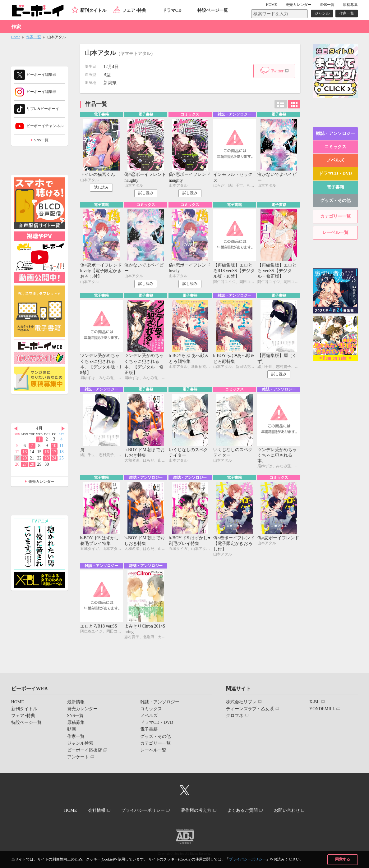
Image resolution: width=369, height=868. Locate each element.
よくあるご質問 (242, 810)
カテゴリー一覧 (335, 216)
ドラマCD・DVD (336, 174)
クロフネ (235, 716)
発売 (298, 5)
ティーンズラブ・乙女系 (250, 709)
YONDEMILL (322, 709)
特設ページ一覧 (213, 10)
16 (47, 452)
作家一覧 (347, 13)
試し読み (101, 187)
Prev (16, 429)
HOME (272, 5)
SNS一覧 (327, 5)
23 (47, 458)
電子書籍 (335, 187)
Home (16, 37)
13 (25, 452)
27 (25, 464)
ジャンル (322, 13)
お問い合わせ (287, 810)
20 (25, 458)
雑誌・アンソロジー (335, 133)
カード (294, 104)
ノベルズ (335, 160)
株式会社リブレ (241, 702)
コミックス (335, 147)
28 (32, 464)
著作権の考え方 (196, 810)
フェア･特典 (134, 10)
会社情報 (97, 810)
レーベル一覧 (335, 233)
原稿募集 (350, 5)
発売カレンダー (41, 482)
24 (54, 458)
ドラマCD (172, 10)
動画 (71, 729)
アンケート (78, 757)
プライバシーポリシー (247, 859)
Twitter (277, 71)
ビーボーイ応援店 (85, 750)
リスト (281, 104)
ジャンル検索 (80, 743)
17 (54, 452)
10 (54, 446)
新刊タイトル (93, 10)
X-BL (314, 702)
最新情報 (76, 702)
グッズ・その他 (335, 201)
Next (63, 429)
